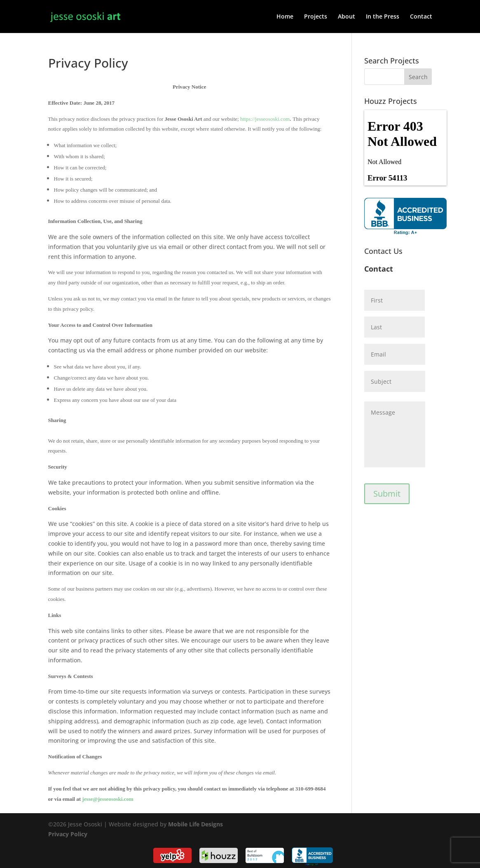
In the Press (383, 17)
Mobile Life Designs (196, 824)
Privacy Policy (68, 834)
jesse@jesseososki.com (108, 799)
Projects (316, 17)
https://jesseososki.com (265, 119)
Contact (421, 17)
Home (285, 17)
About (347, 17)
